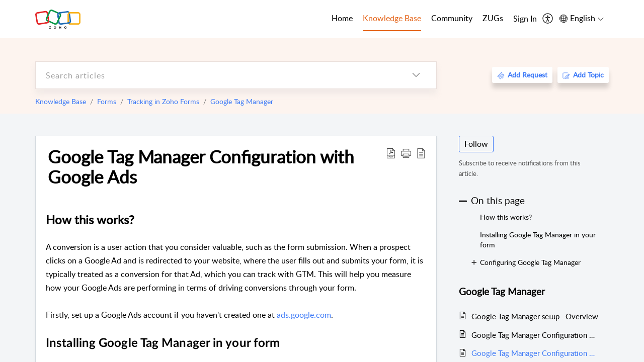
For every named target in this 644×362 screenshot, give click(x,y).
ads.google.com (304, 315)
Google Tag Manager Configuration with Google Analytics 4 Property (535, 335)
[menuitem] (525, 19)
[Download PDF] (391, 153)
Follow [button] (476, 144)
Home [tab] (342, 18)
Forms (107, 101)
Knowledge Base (61, 101)
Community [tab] (452, 18)
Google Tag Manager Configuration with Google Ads (201, 166)
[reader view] (421, 153)
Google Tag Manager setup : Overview (535, 316)
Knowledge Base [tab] (392, 18)
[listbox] (416, 75)
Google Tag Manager (242, 101)
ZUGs (493, 18)
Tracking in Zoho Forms (163, 101)
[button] (406, 153)
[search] (216, 75)
